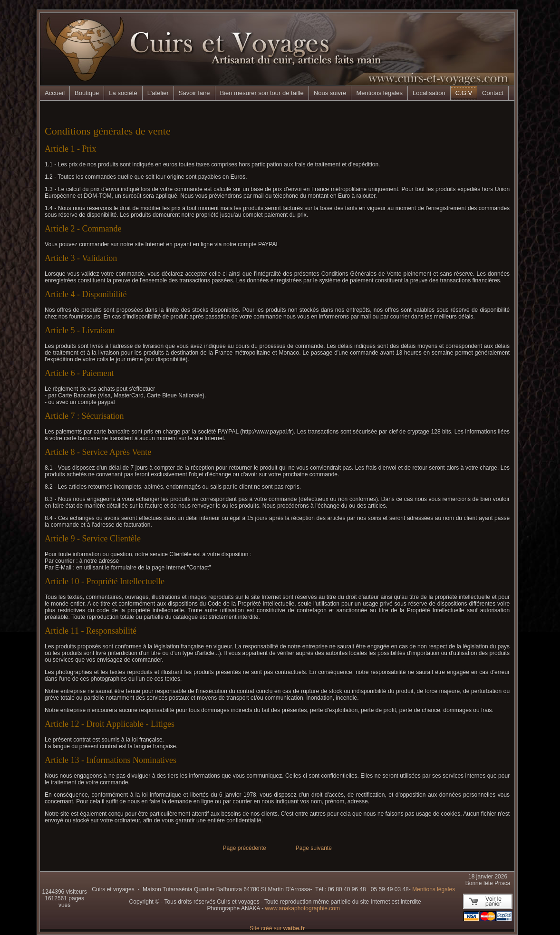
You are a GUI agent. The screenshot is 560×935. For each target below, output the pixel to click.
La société (123, 93)
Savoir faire (194, 93)
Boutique (87, 93)
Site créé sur (277, 928)
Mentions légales (379, 93)
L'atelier (158, 93)
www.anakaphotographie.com (303, 908)
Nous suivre (330, 93)
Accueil (55, 93)
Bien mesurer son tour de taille (262, 93)
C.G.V (464, 93)
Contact (493, 93)
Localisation (429, 93)
